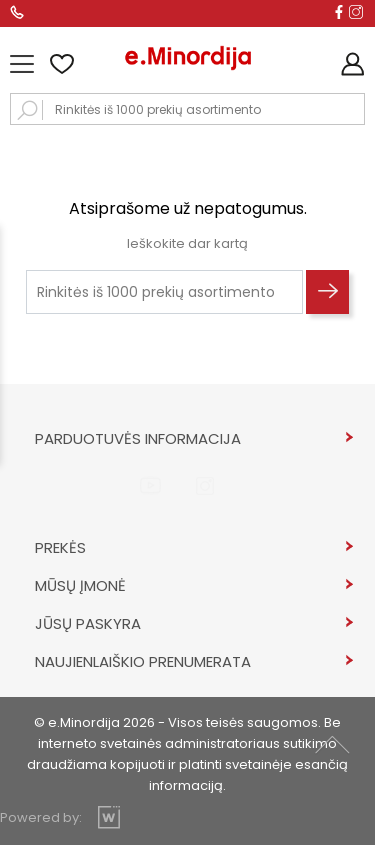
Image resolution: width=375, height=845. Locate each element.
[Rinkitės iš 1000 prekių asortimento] (164, 292)
